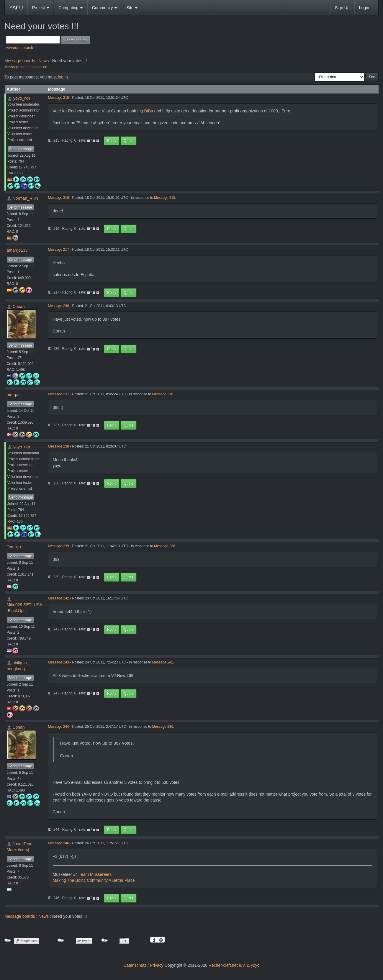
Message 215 (59, 98)
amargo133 (17, 250)
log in (63, 77)
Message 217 (59, 250)
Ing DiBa (145, 111)
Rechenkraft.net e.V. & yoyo (234, 965)
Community (105, 8)
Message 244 (59, 727)
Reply (112, 141)
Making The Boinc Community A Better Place (94, 880)
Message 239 (59, 546)
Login (364, 8)
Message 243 (59, 662)
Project (41, 8)
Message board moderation (26, 67)
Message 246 (59, 843)
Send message (21, 149)
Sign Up (342, 8)
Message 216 (59, 198)
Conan (18, 307)
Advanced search (19, 48)
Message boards (20, 61)
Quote (129, 141)
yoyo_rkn (22, 98)
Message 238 (59, 446)
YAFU (16, 8)
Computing (71, 8)
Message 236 (59, 306)
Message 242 (59, 598)
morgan (14, 395)
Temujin (14, 547)
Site (132, 8)
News (44, 61)
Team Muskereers (95, 874)
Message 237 (59, 394)
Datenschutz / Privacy (143, 965)
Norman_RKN (25, 198)
